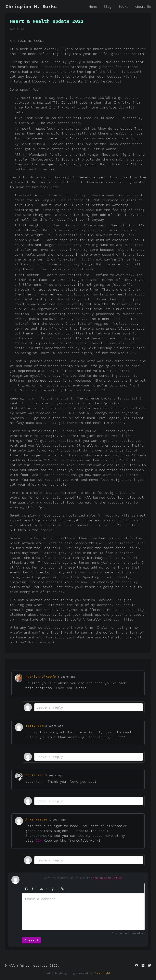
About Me (143, 7)
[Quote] (41, 889)
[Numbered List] (54, 889)
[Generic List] (48, 889)
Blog (108, 7)
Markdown (138, 933)
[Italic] (32, 889)
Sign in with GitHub (107, 878)
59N (39, 840)
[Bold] (26, 889)
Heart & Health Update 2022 (47, 21)
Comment (31, 940)
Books (123, 7)
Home (93, 7)
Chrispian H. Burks (31, 6)
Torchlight (102, 973)
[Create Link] (63, 889)
